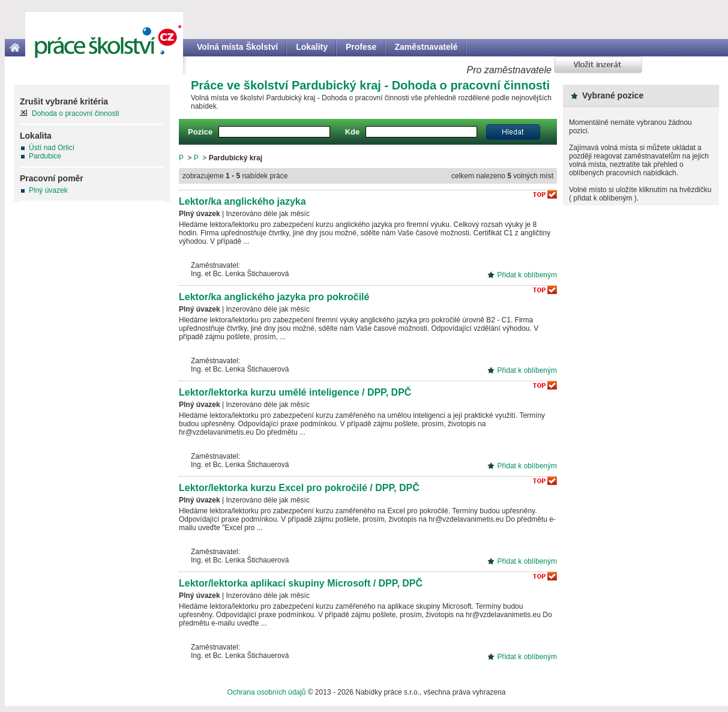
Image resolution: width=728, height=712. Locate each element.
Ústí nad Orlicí (52, 148)
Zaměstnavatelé (426, 47)
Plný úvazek (48, 190)
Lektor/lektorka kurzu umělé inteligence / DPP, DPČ (295, 392)
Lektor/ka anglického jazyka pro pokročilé (274, 297)
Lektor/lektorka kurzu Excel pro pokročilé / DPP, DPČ (299, 488)
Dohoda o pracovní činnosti (75, 113)
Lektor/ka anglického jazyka (242, 201)
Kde (353, 132)
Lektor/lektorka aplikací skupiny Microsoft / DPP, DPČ (301, 583)
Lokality (312, 47)
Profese (361, 47)
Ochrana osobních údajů (267, 692)
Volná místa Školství (237, 47)
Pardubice (45, 156)
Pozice (200, 132)
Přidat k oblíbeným (527, 275)
